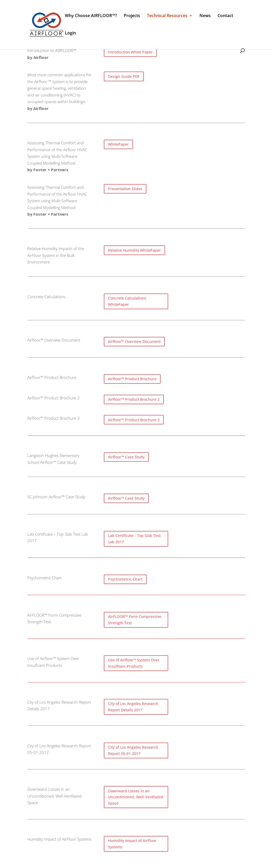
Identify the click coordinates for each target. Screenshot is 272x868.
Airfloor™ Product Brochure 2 (134, 399)
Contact (225, 16)
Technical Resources (167, 16)
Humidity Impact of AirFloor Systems (132, 844)
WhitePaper (118, 144)
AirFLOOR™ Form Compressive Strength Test (135, 620)
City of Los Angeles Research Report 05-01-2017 (133, 750)
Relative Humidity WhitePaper (134, 250)
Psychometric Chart (125, 579)
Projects (132, 16)
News (205, 16)
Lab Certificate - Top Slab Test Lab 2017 (134, 539)
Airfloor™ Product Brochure (132, 379)
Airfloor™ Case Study (126, 457)
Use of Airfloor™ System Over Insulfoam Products (134, 663)
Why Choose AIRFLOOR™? (91, 16)
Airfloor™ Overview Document (134, 341)
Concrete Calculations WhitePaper (127, 301)
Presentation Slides (125, 189)
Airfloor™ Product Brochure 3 (134, 420)
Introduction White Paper (130, 52)
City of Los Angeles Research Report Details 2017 (133, 707)
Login (70, 33)
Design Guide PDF (124, 76)
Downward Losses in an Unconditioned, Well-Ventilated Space (136, 797)
